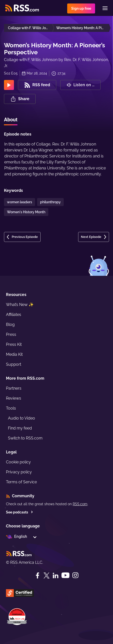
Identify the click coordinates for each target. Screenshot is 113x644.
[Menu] (105, 8)
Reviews (14, 398)
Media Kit (14, 354)
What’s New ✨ (20, 305)
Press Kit (14, 344)
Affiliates (14, 315)
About (11, 120)
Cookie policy (18, 462)
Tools (11, 408)
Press (11, 334)
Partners (14, 388)
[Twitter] (47, 575)
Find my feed (20, 428)
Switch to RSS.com (25, 438)
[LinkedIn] (56, 575)
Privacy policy (19, 472)
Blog (10, 324)
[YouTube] (65, 575)
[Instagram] (75, 575)
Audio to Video (22, 418)
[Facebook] (38, 575)
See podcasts (20, 512)
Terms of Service (21, 482)
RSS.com (80, 504)
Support (14, 364)
